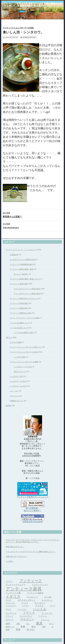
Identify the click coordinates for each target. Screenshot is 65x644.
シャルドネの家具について (20, 323)
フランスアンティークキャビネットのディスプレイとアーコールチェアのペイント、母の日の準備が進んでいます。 (32, 541)
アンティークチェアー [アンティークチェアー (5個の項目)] (16, 584)
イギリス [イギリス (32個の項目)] (13, 596)
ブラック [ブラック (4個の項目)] (9, 616)
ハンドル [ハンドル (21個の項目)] (40, 609)
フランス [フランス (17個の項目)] (29, 613)
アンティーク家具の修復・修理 (22, 269)
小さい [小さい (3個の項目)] (51, 624)
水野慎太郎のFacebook (33, 522)
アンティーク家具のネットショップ (32, 497)
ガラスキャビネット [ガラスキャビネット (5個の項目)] (27, 600)
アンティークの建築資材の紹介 (22, 264)
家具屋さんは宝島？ (32, 214)
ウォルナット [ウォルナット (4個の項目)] (32, 597)
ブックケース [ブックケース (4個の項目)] (47, 613)
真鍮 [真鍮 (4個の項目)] (8, 630)
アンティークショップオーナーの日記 (18, 28)
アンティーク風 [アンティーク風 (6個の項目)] (13, 593)
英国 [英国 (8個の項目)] (18, 629)
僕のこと (9, 337)
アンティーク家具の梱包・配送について (25, 279)
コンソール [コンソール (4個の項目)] (10, 603)
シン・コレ (14, 391)
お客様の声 (14, 255)
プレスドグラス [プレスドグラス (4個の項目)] (26, 616)
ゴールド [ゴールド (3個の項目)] (25, 603)
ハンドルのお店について (19, 328)
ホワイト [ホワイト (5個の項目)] (10, 620)
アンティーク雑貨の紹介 (19, 308)
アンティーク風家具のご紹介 (21, 313)
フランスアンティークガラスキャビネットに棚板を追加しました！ (31, 551)
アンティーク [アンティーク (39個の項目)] (31, 581)
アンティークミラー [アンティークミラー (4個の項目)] (40, 585)
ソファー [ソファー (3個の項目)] (26, 606)
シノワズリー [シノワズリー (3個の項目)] (11, 606)
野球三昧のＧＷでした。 (15, 547)
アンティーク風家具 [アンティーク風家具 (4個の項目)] (35, 593)
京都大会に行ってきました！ (17, 556)
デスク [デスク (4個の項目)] (9, 609)
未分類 (8, 406)
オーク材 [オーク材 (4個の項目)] (48, 597)
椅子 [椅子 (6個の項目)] (34, 626)
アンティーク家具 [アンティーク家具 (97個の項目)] (24, 589)
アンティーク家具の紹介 (19, 284)
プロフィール (15, 396)
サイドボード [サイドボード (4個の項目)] (40, 603)
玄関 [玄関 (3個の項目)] (44, 627)
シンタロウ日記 (20, 357)
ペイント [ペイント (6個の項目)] (43, 616)
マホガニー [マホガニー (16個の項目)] (27, 619)
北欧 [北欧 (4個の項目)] (18, 624)
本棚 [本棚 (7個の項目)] (23, 626)
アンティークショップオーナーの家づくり (26, 347)
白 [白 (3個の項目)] (53, 627)
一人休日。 (10, 561)
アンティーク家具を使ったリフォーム (24, 298)
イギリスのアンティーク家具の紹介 (27, 289)
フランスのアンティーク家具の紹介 (27, 294)
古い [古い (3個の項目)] (28, 624)
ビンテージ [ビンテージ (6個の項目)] (11, 613)
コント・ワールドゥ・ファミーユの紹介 (25, 318)
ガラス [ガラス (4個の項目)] (9, 600)
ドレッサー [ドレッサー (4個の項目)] (22, 609)
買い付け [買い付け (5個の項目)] (31, 629)
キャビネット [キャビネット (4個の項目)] (47, 600)
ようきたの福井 (16, 342)
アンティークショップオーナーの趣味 (24, 362)
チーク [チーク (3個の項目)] (53, 606)
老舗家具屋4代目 (29, 37)
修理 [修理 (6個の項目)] (8, 623)
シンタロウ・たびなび (18, 386)
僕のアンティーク (20, 371)
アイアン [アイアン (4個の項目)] (9, 581)
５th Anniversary (32, 225)
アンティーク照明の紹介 (19, 303)
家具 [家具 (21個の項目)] (39, 623)
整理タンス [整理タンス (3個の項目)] (10, 627)
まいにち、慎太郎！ (21, 274)
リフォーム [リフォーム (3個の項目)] (45, 620)
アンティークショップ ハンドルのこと (21, 250)
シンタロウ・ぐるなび (18, 381)
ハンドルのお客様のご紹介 (24, 332)
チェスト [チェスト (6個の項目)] (39, 605)
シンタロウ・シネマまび (23, 367)
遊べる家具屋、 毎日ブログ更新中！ (33, 509)
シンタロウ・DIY (16, 376)
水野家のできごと (17, 401)
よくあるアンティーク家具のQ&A (23, 259)
